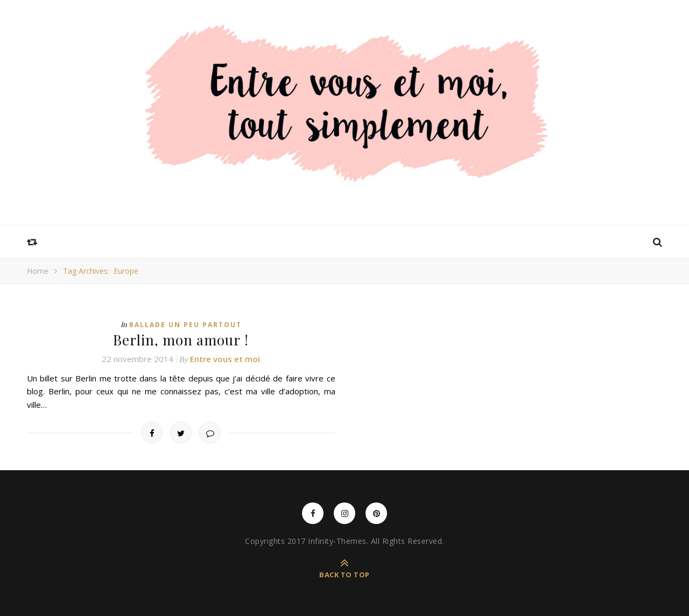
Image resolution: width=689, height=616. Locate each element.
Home (38, 271)
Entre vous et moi (225, 359)
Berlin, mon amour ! (181, 340)
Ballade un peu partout (185, 325)
